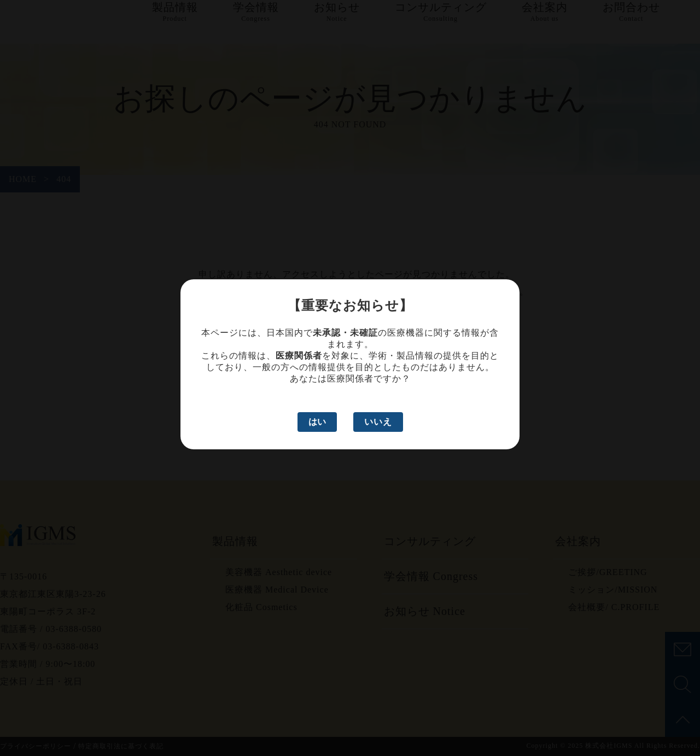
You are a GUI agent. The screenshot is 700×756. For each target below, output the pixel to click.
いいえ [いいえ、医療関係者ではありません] (378, 422)
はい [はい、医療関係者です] (317, 422)
